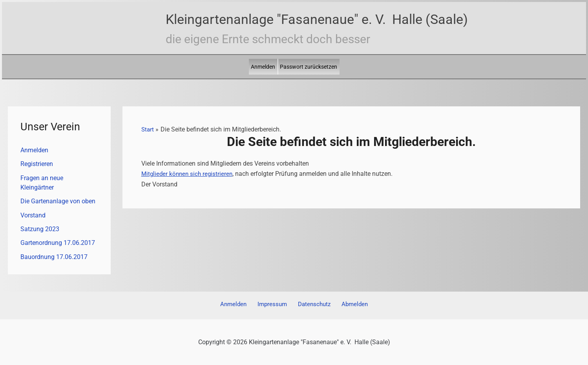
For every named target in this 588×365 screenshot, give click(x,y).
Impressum (273, 304)
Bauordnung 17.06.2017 (54, 258)
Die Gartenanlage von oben (58, 202)
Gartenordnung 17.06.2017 (58, 244)
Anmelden (263, 67)
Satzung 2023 (40, 230)
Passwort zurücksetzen (309, 67)
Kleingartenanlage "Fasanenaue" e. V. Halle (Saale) (317, 19)
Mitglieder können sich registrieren (189, 174)
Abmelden (350, 304)
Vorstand (33, 216)
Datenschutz (313, 304)
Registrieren (37, 164)
